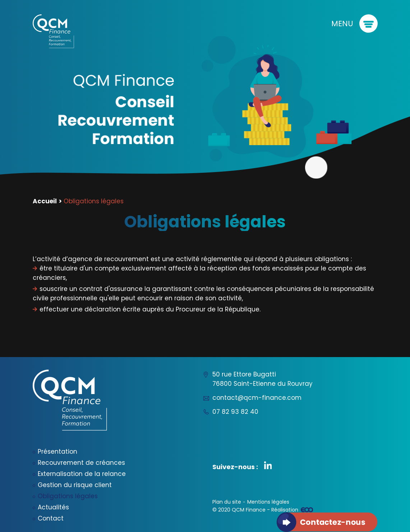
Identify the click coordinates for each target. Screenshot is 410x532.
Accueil (45, 201)
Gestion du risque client (75, 485)
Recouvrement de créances (81, 463)
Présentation (57, 452)
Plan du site (227, 502)
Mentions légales (268, 502)
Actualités (53, 507)
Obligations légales (68, 496)
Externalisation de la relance (82, 474)
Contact (51, 518)
